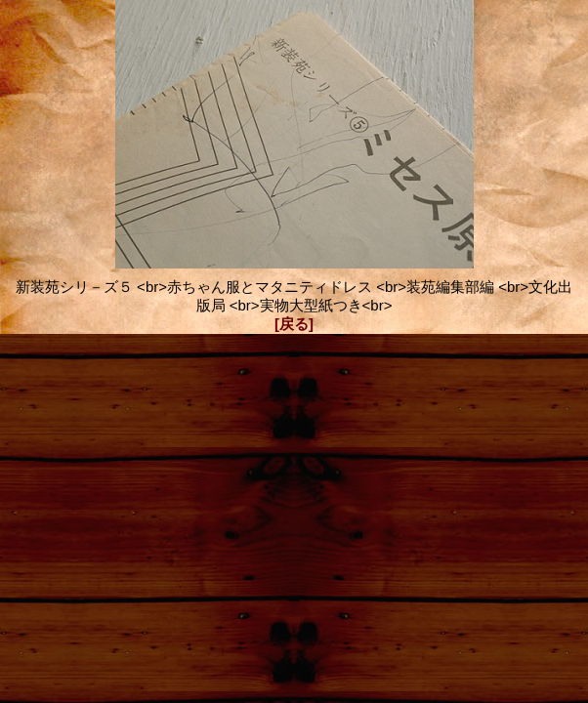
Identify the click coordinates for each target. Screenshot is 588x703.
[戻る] (294, 324)
